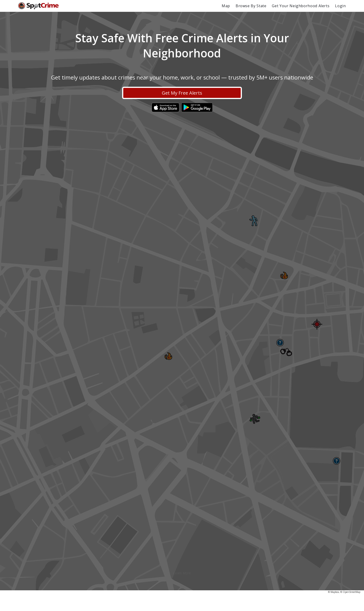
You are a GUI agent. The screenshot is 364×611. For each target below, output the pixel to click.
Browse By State (251, 6)
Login (340, 6)
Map (226, 6)
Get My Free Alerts (182, 93)
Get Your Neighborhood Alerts (301, 6)
